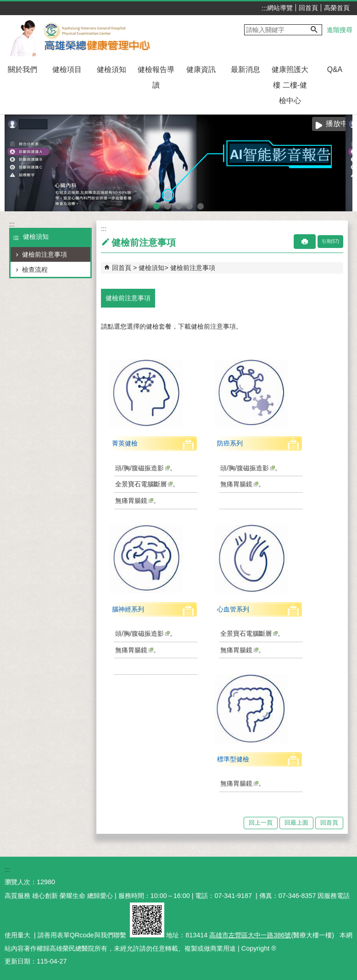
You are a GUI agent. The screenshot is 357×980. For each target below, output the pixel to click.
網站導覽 (280, 8)
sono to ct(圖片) (190, 205)
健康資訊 (201, 69)
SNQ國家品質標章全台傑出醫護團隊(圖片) (201, 205)
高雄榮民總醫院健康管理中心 (84, 36)
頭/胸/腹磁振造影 (142, 468)
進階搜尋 (340, 30)
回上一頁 (261, 823)
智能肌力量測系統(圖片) (178, 205)
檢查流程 (35, 270)
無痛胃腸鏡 (134, 501)
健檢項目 (67, 69)
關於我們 (22, 69)
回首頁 (308, 8)
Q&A (335, 69)
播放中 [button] (337, 124)
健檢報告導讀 (156, 77)
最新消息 (245, 69)
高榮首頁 (337, 8)
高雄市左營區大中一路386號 (250, 935)
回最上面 (296, 823)
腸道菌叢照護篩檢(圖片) (167, 205)
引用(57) (330, 241)
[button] (314, 30)
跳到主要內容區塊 (5, 5)
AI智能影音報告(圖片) (156, 205)
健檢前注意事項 (45, 254)
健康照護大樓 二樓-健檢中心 (290, 85)
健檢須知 (112, 69)
